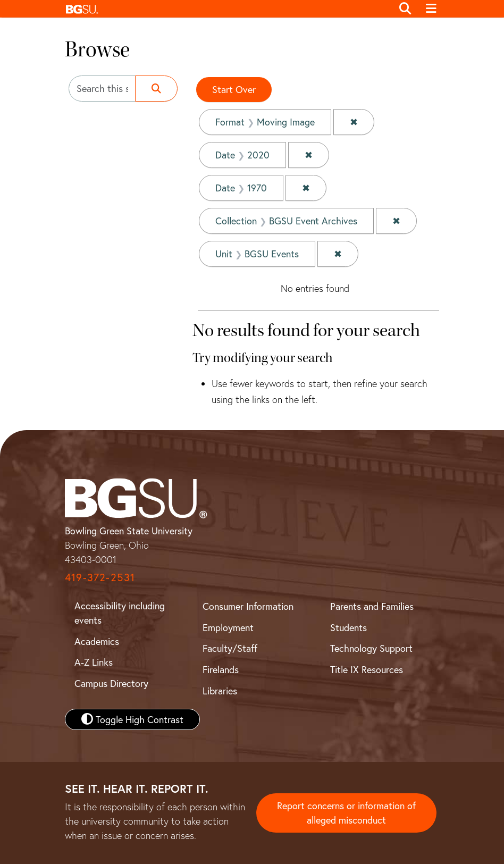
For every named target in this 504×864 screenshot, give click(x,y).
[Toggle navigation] (431, 9)
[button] (226, 9)
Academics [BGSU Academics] (97, 641)
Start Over (234, 89)
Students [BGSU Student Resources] (348, 627)
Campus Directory (111, 683)
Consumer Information (248, 606)
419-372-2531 (100, 577)
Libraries (220, 691)
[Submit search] (156, 89)
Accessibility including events (120, 613)
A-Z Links (94, 662)
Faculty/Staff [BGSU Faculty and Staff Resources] (230, 648)
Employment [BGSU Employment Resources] (228, 627)
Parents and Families (372, 606)
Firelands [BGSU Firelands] (221, 669)
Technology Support (371, 648)
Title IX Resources (367, 669)
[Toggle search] (405, 9)
